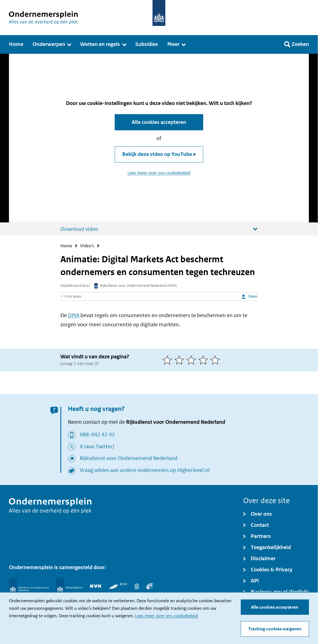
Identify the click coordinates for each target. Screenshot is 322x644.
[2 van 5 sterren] (180, 360)
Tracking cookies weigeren (275, 629)
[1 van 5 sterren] (169, 360)
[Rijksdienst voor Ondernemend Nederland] (29, 586)
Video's (87, 246)
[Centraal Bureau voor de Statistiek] (137, 586)
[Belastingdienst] (69, 586)
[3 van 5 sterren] (192, 360)
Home (66, 246)
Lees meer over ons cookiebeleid (166, 616)
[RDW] (118, 586)
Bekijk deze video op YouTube (157, 154)
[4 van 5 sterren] (204, 360)
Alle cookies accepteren (275, 607)
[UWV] (150, 586)
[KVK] (96, 586)
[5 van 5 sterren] (216, 360)
